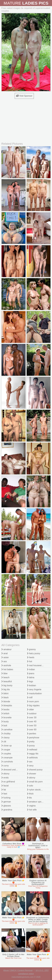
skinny (31, 778)
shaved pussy (35, 770)
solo (30, 786)
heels (31, 657)
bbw (4, 673)
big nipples (33, 705)
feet (4, 794)
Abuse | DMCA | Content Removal (18, 970)
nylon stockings (36, 790)
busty (5, 722)
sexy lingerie (34, 689)
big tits (6, 689)
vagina (31, 806)
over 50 (32, 726)
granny (31, 649)
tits (29, 798)
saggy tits (33, 754)
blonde (6, 701)
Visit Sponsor (24, 96)
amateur (6, 649)
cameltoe (7, 730)
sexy (30, 766)
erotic (5, 778)
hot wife (32, 810)
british (5, 714)
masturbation (34, 693)
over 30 (32, 718)
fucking (6, 798)
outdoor (32, 714)
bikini (5, 693)
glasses (6, 806)
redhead (32, 750)
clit (4, 742)
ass (4, 661)
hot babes (7, 669)
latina (31, 677)
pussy (31, 746)
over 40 (32, 722)
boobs (5, 710)
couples (6, 754)
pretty (31, 742)
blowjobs (7, 705)
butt (4, 726)
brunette (6, 718)
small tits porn (35, 782)
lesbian (32, 685)
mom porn (33, 701)
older (31, 710)
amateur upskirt (36, 802)
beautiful (7, 681)
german (6, 802)
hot (30, 661)
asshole (6, 665)
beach (5, 677)
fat (4, 790)
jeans (31, 673)
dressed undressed (12, 770)
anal (5, 653)
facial (5, 786)
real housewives (36, 665)
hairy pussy (34, 653)
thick (30, 794)
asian (5, 657)
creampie (7, 758)
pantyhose (33, 738)
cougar (6, 750)
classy (5, 738)
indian (31, 669)
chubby (6, 734)
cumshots (7, 762)
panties (32, 734)
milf (30, 697)
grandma (7, 810)
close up (7, 746)
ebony (5, 774)
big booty (7, 685)
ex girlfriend (8, 782)
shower (32, 774)
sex (30, 762)
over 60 (32, 730)
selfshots (32, 758)
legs (30, 681)
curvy (5, 766)
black (5, 697)
